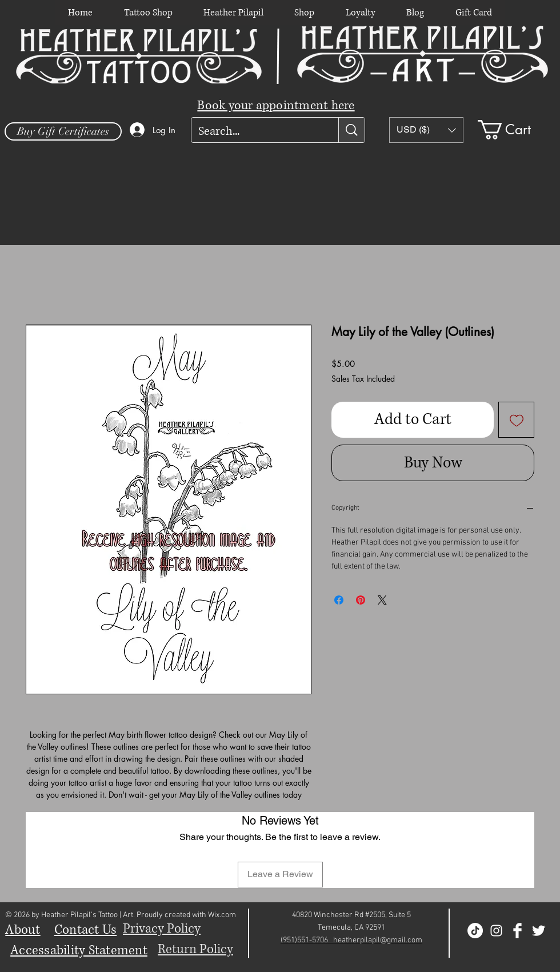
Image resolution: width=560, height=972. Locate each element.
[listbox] (426, 130)
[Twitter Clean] (539, 931)
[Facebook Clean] (517, 931)
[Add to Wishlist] (516, 420)
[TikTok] (475, 931)
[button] (426, 130)
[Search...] (256, 131)
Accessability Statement (79, 951)
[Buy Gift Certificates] (63, 131)
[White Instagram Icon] (496, 931)
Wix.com (222, 915)
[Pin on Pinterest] (361, 600)
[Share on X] (382, 600)
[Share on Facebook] (339, 600)
